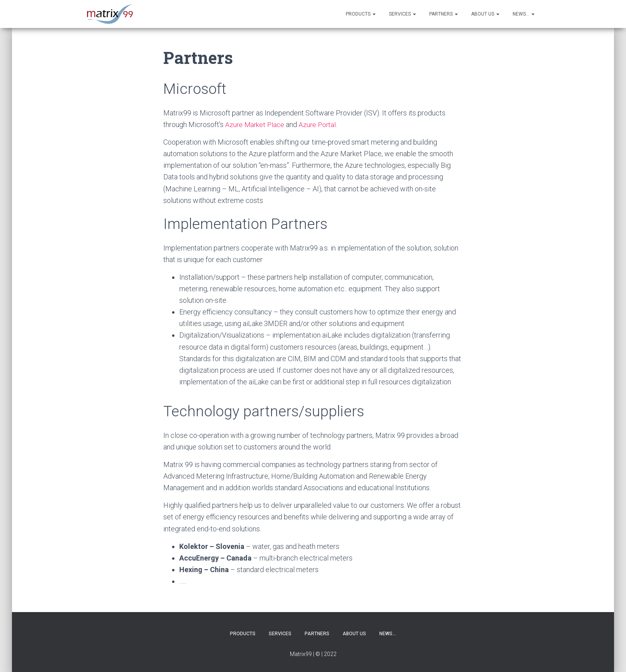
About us (485, 14)
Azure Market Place (256, 124)
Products (361, 14)
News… (524, 14)
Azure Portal (320, 124)
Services (402, 14)
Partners (444, 14)
